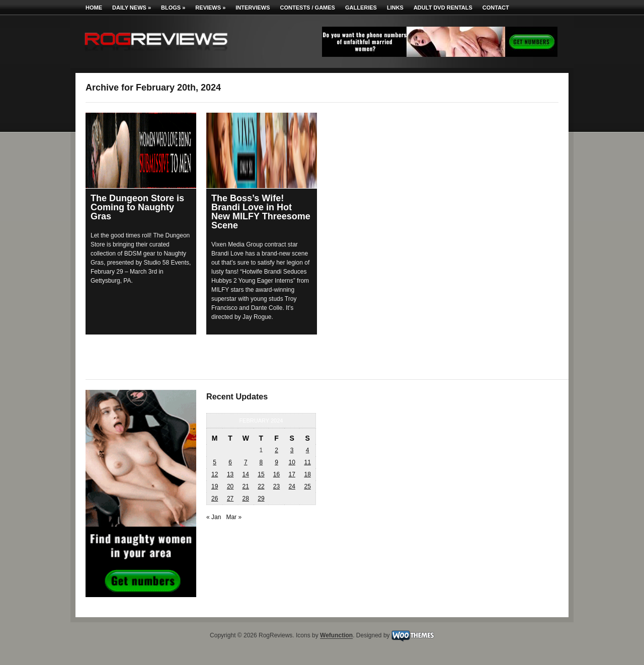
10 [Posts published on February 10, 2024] (292, 462)
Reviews (210, 8)
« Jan (214, 517)
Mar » (234, 517)
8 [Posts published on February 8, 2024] (261, 462)
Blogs (173, 8)
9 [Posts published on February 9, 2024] (276, 462)
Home (94, 8)
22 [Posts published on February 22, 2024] (261, 486)
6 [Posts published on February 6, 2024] (230, 462)
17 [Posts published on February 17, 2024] (292, 474)
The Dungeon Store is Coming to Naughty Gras (137, 207)
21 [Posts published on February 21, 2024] (246, 486)
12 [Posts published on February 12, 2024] (215, 474)
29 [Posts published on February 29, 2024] (261, 498)
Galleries (361, 8)
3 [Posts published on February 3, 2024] (292, 450)
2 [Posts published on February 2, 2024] (276, 450)
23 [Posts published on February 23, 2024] (276, 486)
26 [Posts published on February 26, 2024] (215, 498)
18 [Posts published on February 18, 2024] (307, 474)
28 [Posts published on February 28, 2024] (246, 498)
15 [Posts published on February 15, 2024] (261, 474)
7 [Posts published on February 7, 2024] (246, 462)
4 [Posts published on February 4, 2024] (308, 450)
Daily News (132, 8)
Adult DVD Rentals (443, 8)
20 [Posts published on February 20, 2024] (230, 486)
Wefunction (336, 636)
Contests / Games (308, 8)
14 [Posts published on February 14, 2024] (246, 474)
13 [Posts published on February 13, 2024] (230, 474)
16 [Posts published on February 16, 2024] (276, 474)
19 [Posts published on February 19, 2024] (215, 486)
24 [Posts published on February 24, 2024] (292, 486)
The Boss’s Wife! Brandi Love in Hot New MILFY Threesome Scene (261, 212)
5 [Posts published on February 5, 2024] (215, 462)
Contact (496, 8)
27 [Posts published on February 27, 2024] (230, 498)
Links (395, 8)
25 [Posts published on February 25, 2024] (307, 486)
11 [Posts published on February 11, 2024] (307, 462)
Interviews (253, 8)
